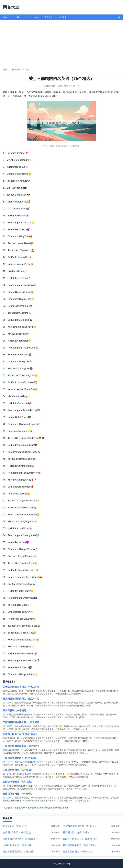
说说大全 (49, 17)
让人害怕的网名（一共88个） (78, 852)
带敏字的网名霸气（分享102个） (80, 845)
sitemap (67, 864)
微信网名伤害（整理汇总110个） (80, 826)
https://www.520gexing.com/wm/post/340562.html (41, 808)
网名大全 (21, 17)
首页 (5, 70)
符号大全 (63, 17)
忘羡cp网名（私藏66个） (16, 826)
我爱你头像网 (57, 864)
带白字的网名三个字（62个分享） (80, 839)
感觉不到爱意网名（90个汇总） (19, 852)
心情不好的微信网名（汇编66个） (20, 839)
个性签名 (35, 17)
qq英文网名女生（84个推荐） (18, 845)
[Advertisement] (61, 45)
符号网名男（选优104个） (76, 832)
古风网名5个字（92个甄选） (18, 832)
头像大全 (7, 17)
